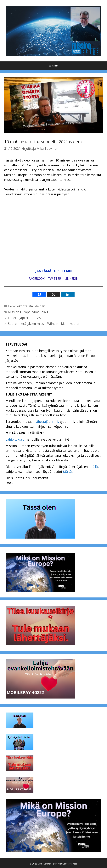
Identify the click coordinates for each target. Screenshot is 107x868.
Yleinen (40, 306)
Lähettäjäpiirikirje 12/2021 (28, 318)
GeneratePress (70, 864)
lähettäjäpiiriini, (47, 422)
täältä (67, 472)
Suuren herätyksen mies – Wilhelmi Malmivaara (43, 324)
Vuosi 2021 (40, 312)
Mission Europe (19, 312)
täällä (94, 467)
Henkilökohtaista (20, 306)
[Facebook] (39, 294)
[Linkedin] (68, 294)
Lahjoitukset (15, 439)
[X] (53, 294)
